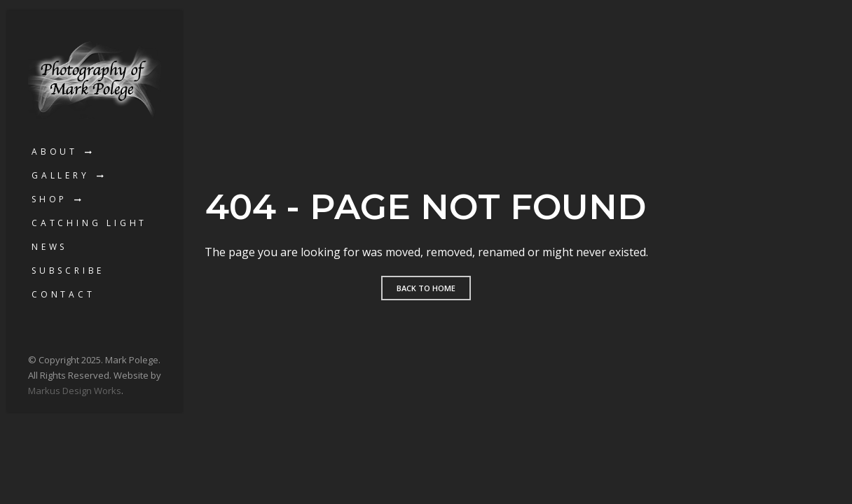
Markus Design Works (75, 391)
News (49, 247)
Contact (63, 294)
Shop (49, 199)
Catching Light (89, 223)
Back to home (426, 288)
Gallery (61, 175)
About (55, 152)
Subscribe (68, 271)
